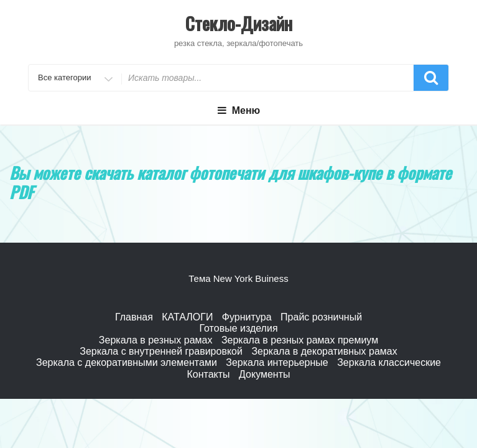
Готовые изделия (238, 328)
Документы (264, 374)
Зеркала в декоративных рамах (324, 351)
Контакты (208, 374)
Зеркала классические (389, 362)
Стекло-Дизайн (239, 23)
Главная (134, 317)
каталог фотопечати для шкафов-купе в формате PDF (230, 182)
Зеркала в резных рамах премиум (300, 340)
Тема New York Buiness (238, 278)
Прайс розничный (321, 317)
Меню (239, 110)
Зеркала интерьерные (277, 362)
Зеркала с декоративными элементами (127, 362)
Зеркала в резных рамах (156, 340)
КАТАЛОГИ (187, 317)
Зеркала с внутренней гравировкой (161, 351)
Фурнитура (247, 317)
